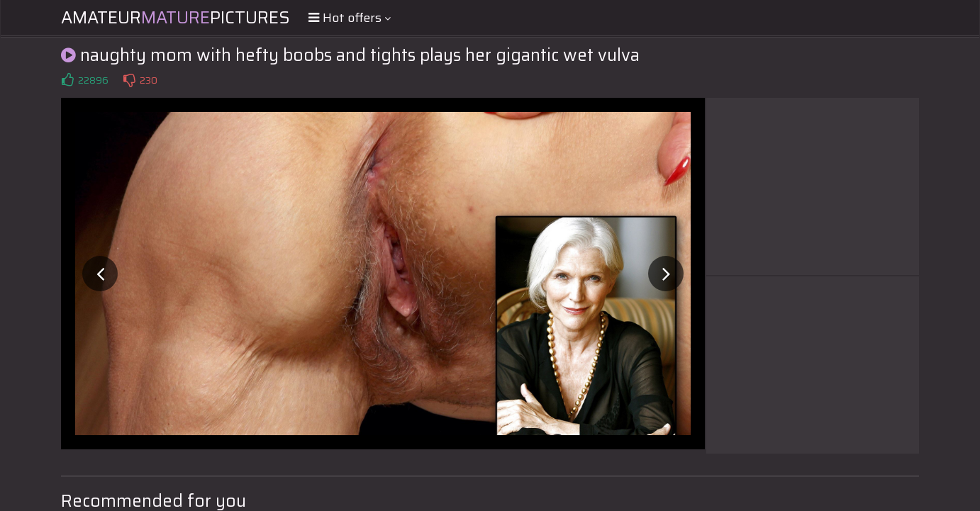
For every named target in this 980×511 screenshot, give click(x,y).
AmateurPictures (176, 18)
